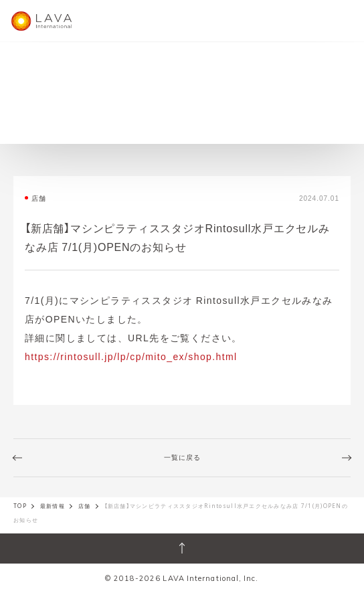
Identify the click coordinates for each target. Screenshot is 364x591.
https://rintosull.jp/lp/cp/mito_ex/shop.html (131, 356)
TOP (20, 506)
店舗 (85, 506)
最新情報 (53, 506)
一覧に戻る (182, 457)
